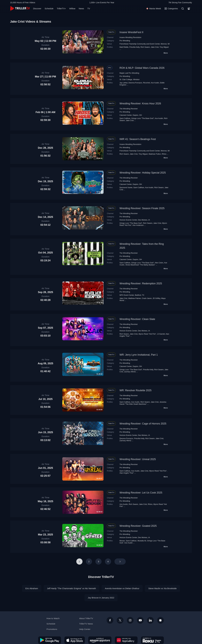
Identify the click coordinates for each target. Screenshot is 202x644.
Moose (122, 541)
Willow (72, 8)
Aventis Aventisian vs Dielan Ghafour (122, 588)
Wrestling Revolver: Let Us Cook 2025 (141, 493)
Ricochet (147, 83)
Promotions (52, 629)
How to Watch (53, 618)
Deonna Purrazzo (135, 83)
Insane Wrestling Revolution (130, 37)
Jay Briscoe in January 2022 (101, 598)
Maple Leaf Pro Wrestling (129, 73)
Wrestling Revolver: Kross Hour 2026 (140, 104)
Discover (37, 8)
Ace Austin (155, 83)
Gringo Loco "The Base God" (143, 118)
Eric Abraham (32, 588)
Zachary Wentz (130, 372)
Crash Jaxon (147, 298)
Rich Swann (145, 47)
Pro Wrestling (125, 41)
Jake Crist (155, 47)
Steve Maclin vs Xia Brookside (162, 588)
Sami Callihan (125, 118)
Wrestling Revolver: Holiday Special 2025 (143, 173)
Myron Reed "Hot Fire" (147, 334)
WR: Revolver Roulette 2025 (136, 390)
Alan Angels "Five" (127, 473)
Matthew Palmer (135, 298)
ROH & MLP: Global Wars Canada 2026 (142, 68)
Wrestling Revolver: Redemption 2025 (141, 283)
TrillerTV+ (61, 8)
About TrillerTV (86, 618)
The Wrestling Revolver (129, 109)
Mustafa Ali (142, 541)
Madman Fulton (155, 154)
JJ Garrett (161, 334)
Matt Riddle (124, 47)
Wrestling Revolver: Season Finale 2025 (142, 208)
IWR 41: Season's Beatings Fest (138, 139)
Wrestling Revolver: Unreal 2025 (138, 459)
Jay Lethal (124, 83)
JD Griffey (156, 298)
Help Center (85, 629)
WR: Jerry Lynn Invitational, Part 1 (139, 355)
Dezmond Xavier (126, 188)
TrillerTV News (86, 624)
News (81, 8)
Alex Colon (159, 263)
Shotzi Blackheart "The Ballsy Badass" (140, 265)
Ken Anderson (138, 225)
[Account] (189, 9)
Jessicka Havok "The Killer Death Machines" (143, 403)
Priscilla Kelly (134, 47)
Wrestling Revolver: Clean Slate (137, 319)
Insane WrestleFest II (131, 32)
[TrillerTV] (20, 8)
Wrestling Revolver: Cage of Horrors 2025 (143, 424)
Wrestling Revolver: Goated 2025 (138, 526)
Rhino (164, 154)
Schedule (49, 8)
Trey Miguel (164, 47)
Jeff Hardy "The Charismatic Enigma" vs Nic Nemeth (71, 588)
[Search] (183, 9)
